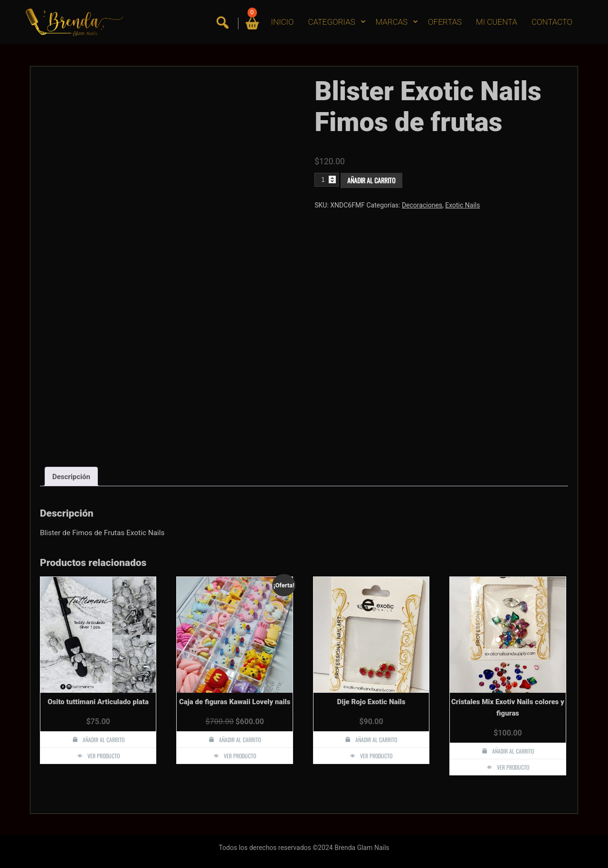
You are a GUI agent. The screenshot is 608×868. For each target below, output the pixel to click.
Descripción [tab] (71, 477)
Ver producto (104, 756)
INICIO (283, 22)
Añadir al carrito (371, 180)
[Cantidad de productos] (327, 179)
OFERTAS (445, 22)
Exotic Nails (462, 205)
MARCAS (392, 22)
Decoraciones (422, 205)
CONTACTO (552, 22)
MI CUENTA (497, 22)
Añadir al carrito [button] (104, 740)
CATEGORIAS (331, 22)
